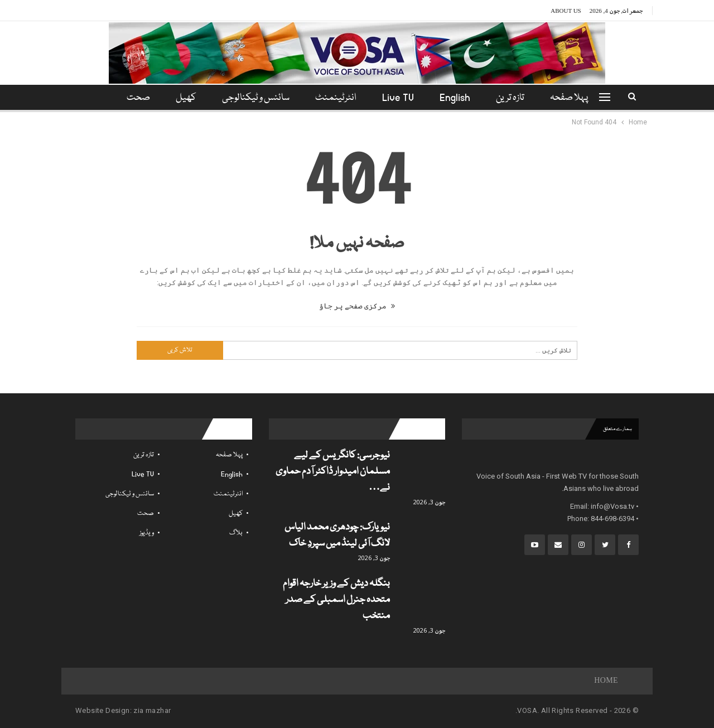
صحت (146, 514)
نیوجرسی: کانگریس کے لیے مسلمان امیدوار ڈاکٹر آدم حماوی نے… (333, 472)
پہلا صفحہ (576, 98)
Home (606, 681)
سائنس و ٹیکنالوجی (254, 98)
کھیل (183, 98)
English (458, 98)
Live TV (400, 98)
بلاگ (236, 533)
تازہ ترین (515, 98)
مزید (136, 98)
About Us (566, 11)
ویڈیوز (147, 533)
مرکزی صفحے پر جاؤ (357, 306)
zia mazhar (152, 710)
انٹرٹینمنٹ (336, 98)
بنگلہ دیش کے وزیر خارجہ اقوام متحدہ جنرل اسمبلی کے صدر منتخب (336, 600)
